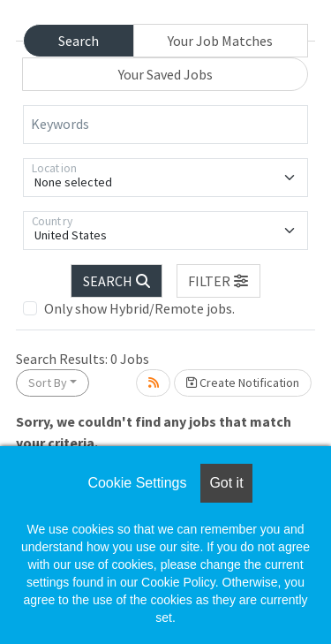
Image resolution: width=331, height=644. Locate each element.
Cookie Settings (137, 483)
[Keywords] (165, 125)
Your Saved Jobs (165, 74)
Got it (226, 483)
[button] (219, 281)
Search (79, 41)
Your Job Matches (220, 41)
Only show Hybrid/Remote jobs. (139, 308)
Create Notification (243, 383)
